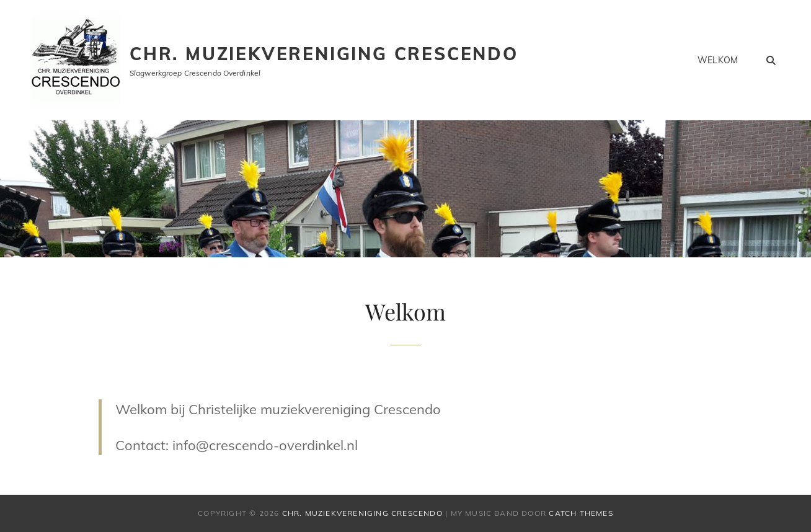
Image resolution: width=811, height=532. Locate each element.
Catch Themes (581, 513)
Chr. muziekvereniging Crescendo (324, 54)
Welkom (718, 60)
